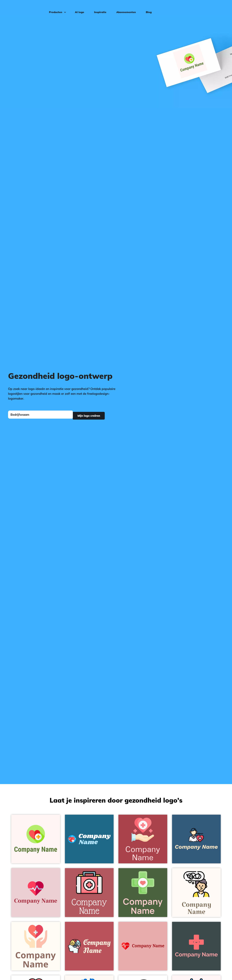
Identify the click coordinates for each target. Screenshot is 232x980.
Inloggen (219, 7)
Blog (147, 7)
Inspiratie (98, 7)
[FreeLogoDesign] (26, 7)
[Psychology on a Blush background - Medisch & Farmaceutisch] (89, 946)
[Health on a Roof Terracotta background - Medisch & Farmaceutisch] (143, 839)
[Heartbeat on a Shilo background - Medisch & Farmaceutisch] (143, 946)
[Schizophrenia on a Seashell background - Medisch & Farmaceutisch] (196, 893)
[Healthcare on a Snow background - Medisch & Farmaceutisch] (36, 839)
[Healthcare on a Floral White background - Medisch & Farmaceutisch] (36, 946)
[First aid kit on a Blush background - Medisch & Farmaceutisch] (89, 893)
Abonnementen (124, 7)
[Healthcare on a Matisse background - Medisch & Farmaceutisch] (196, 839)
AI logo (77, 7)
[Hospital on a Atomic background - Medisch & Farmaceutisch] (196, 946)
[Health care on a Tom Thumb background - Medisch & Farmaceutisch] (143, 893)
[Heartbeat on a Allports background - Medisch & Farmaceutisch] (89, 839)
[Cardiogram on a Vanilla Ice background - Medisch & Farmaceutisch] (36, 893)
